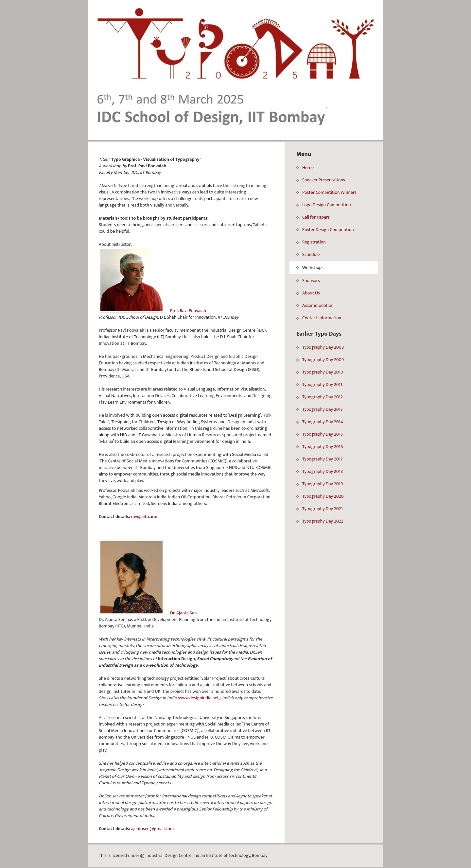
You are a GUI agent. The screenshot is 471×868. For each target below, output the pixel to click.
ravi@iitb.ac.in (145, 517)
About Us (308, 293)
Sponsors (308, 281)
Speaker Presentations (321, 180)
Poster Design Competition (325, 230)
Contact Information (319, 318)
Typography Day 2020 (320, 496)
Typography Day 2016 (319, 447)
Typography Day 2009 (320, 360)
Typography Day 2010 (320, 372)
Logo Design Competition (323, 205)
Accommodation (315, 305)
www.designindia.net (199, 698)
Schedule (308, 254)
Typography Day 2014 (320, 422)
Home (305, 167)
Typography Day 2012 (319, 397)
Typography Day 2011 (319, 384)
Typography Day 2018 (319, 471)
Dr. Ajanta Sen (183, 613)
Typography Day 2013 (319, 409)
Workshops (310, 267)
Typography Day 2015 (319, 434)
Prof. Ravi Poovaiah (188, 311)
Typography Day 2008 (320, 347)
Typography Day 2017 (319, 459)
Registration (311, 242)
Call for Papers (313, 217)
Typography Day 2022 (320, 521)
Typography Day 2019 (319, 484)
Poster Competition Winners (326, 192)
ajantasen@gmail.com (153, 829)
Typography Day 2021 (319, 509)
